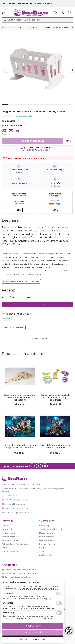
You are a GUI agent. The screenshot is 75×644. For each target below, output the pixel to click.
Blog (41, 548)
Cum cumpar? (46, 526)
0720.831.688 (10, 496)
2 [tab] (11, 107)
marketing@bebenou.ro (15, 508)
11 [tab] (64, 107)
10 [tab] (58, 107)
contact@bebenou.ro (14, 504)
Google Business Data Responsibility (33, 588)
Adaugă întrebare (14, 327)
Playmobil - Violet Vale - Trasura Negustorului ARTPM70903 (20, 446)
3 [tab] (17, 107)
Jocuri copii (33, 27)
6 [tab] (35, 107)
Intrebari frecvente (48, 544)
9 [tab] (52, 107)
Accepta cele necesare (33, 639)
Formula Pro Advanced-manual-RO (21, 570)
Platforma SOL (46, 555)
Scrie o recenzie (24, 116)
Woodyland (15, 126)
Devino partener (47, 540)
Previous (6, 70)
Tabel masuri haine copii (51, 529)
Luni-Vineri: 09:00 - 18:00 (15, 500)
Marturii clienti (8, 533)
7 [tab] (41, 107)
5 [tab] (29, 107)
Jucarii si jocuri (20, 27)
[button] (6, 13)
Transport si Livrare (11, 537)
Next (73, 70)
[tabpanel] (37, 69)
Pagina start (7, 27)
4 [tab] (23, 107)
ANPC (42, 551)
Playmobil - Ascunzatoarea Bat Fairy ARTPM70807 (55, 446)
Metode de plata (47, 533)
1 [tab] (5, 107)
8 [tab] (46, 107)
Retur (4, 548)
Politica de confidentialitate (15, 544)
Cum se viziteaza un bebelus (18, 577)
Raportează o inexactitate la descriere (21, 281)
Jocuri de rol (44, 27)
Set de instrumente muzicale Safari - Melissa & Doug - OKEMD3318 (55, 397)
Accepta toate (33, 626)
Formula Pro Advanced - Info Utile (21, 573)
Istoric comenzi (46, 537)
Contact (5, 526)
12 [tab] (70, 107)
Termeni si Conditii (10, 540)
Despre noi (7, 529)
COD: (4, 121)
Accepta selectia (33, 633)
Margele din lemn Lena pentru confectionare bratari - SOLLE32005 (20, 397)
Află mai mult (53, 588)
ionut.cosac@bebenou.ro (15, 512)
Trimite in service (10, 551)
